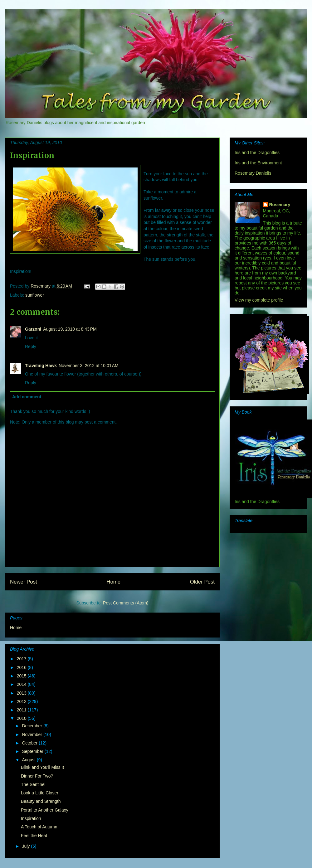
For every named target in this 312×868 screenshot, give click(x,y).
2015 (22, 676)
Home (113, 582)
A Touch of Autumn (39, 827)
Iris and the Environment (258, 163)
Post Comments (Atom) (126, 603)
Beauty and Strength (41, 801)
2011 (22, 710)
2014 (22, 684)
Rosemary (280, 205)
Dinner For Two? (37, 776)
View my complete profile (259, 300)
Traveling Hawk (41, 366)
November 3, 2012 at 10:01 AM (89, 366)
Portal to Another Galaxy (45, 810)
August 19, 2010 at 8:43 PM (70, 329)
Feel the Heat (34, 836)
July (26, 846)
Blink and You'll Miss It (42, 767)
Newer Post (24, 582)
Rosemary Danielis (253, 173)
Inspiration (31, 818)
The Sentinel (33, 784)
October (30, 743)
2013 (22, 693)
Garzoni (33, 329)
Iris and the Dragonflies (257, 153)
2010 (22, 718)
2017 (22, 659)
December (32, 726)
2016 (22, 667)
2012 (22, 701)
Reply (31, 347)
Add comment (27, 397)
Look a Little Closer (40, 793)
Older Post (202, 582)
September (33, 751)
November (32, 735)
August (29, 760)
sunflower (35, 295)
